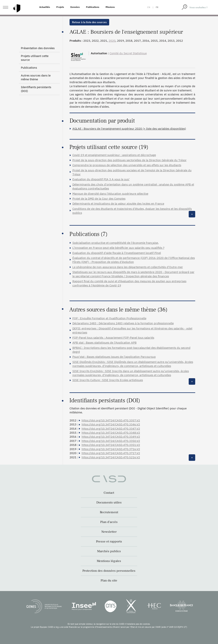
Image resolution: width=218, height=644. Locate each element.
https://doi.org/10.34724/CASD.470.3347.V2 (111, 429)
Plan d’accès (109, 522)
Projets (60, 7)
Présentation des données (38, 48)
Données (75, 7)
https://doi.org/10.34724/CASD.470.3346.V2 (111, 424)
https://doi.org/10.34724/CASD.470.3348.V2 (111, 433)
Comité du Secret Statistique (128, 53)
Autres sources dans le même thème (36, 77)
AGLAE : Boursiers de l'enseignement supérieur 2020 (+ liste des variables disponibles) (129, 129)
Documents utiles (109, 503)
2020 (112, 41)
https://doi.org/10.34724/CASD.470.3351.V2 (111, 445)
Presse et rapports (109, 542)
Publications (93, 7)
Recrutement (109, 512)
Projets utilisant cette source (35, 58)
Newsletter (109, 532)
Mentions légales (109, 561)
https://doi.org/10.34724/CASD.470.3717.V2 (111, 453)
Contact (109, 493)
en (149, 7)
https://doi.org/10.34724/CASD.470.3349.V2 (111, 437)
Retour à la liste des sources (89, 22)
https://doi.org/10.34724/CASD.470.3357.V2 (111, 420)
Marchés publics (109, 551)
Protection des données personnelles (109, 571)
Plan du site (109, 581)
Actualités (45, 7)
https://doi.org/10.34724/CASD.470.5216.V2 (111, 457)
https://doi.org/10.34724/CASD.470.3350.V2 (111, 441)
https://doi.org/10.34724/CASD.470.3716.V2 (111, 449)
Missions (110, 7)
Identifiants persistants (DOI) (36, 89)
